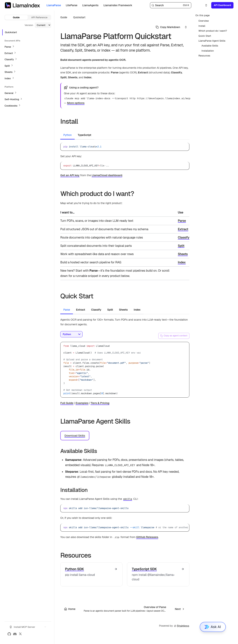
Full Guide (67, 403)
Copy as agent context (174, 336)
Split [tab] (110, 310)
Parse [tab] (67, 310)
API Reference (39, 17)
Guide (16, 17)
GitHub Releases (147, 537)
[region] (125, 528)
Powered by (174, 626)
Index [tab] (137, 310)
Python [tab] (67, 135)
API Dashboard (222, 5)
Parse (182, 221)
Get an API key (70, 175)
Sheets (183, 254)
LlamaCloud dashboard (107, 175)
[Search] (171, 5)
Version (29, 25)
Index (182, 262)
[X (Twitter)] (20, 634)
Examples (82, 403)
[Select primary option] (168, 27)
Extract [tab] (80, 310)
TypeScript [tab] (84, 135)
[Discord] (15, 634)
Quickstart (79, 17)
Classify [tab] (96, 310)
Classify (184, 237)
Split (181, 246)
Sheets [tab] (123, 310)
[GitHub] (9, 634)
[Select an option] (204, 5)
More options (76, 103)
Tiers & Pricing (100, 403)
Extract (183, 229)
